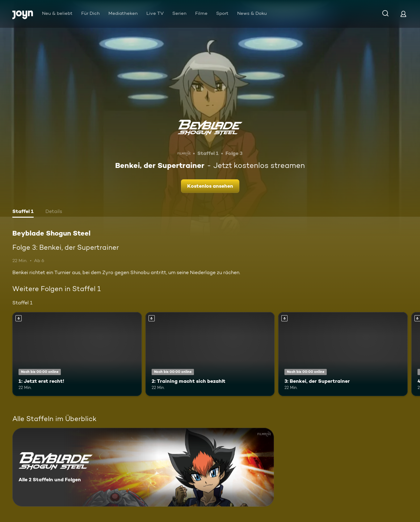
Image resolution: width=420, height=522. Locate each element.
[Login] (403, 14)
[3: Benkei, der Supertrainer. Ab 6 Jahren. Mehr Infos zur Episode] (343, 354)
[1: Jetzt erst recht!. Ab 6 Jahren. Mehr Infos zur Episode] (77, 354)
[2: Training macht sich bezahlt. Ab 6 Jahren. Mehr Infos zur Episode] (210, 354)
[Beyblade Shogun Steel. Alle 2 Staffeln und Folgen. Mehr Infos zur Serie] (143, 467)
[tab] (23, 212)
